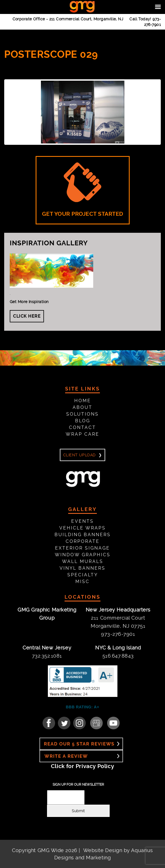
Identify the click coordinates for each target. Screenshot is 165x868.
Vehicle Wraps (82, 528)
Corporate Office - (68, 19)
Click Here (27, 316)
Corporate (83, 541)
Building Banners (83, 535)
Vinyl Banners (82, 568)
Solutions (82, 414)
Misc (82, 582)
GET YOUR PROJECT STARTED (83, 190)
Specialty (83, 575)
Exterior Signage (82, 548)
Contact (82, 427)
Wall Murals (83, 561)
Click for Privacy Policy (82, 766)
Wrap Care (82, 434)
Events (82, 521)
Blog (83, 421)
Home (83, 401)
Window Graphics (83, 555)
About (82, 407)
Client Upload (79, 455)
